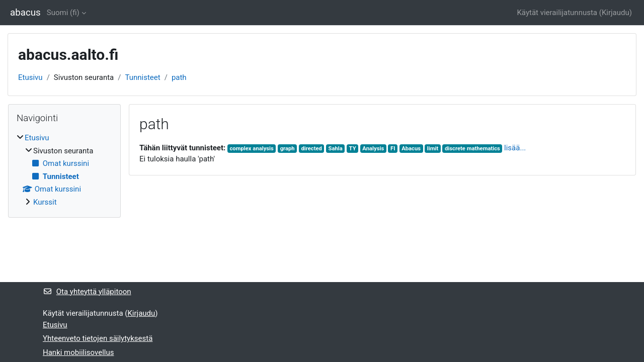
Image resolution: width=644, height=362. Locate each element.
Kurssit (45, 202)
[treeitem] (64, 170)
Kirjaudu (616, 13)
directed (311, 149)
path (179, 77)
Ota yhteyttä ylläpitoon (87, 292)
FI (393, 149)
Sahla (336, 149)
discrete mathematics (472, 149)
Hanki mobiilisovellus (78, 352)
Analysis (373, 149)
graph (288, 149)
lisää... (515, 148)
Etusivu (30, 77)
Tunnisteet (142, 77)
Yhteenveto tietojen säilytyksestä (98, 338)
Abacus (411, 149)
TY (353, 149)
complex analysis (252, 149)
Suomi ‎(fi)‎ (63, 13)
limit (433, 149)
